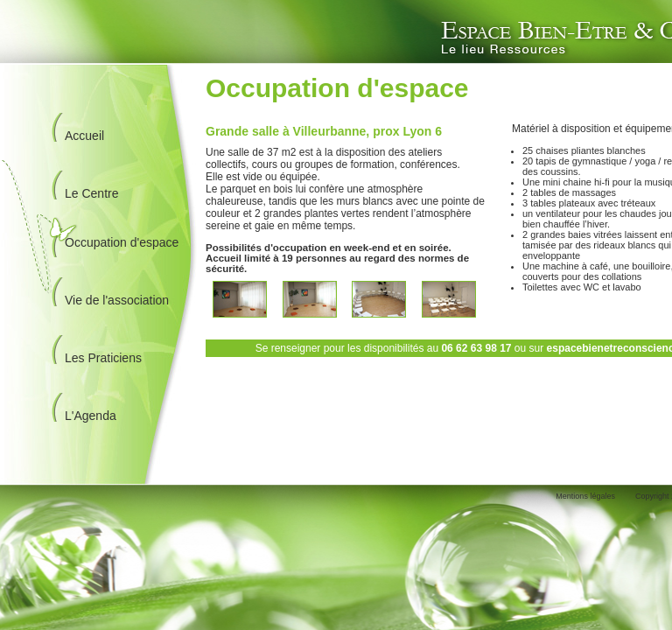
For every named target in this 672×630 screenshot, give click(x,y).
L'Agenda (91, 416)
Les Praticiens (103, 358)
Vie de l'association (117, 300)
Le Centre (91, 193)
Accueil (84, 136)
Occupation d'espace (122, 242)
